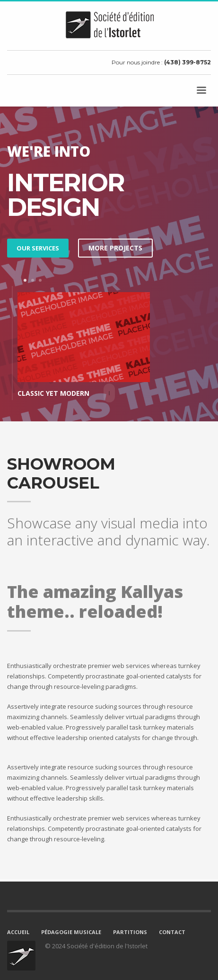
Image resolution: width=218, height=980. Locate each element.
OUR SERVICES (38, 248)
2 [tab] (33, 280)
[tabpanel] (109, 345)
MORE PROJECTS (115, 248)
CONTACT (172, 932)
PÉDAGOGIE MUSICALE (71, 932)
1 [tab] (25, 280)
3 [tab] (40, 280)
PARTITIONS (130, 932)
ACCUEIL (18, 932)
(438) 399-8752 (187, 62)
